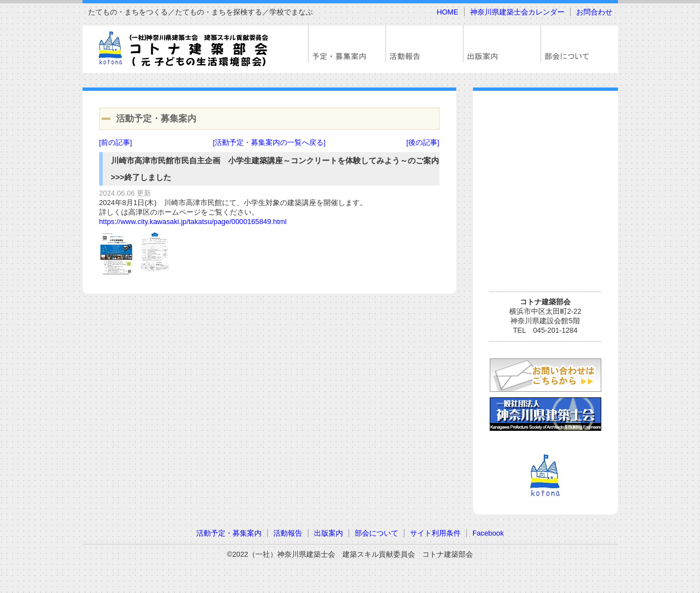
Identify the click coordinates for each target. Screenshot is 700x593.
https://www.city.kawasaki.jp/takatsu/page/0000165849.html (193, 222)
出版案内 (329, 533)
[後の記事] (423, 142)
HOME (447, 12)
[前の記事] (116, 142)
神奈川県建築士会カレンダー (517, 12)
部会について (376, 533)
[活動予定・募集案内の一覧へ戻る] (269, 142)
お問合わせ (594, 12)
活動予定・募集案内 (229, 533)
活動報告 (288, 533)
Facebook (488, 533)
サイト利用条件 (435, 533)
